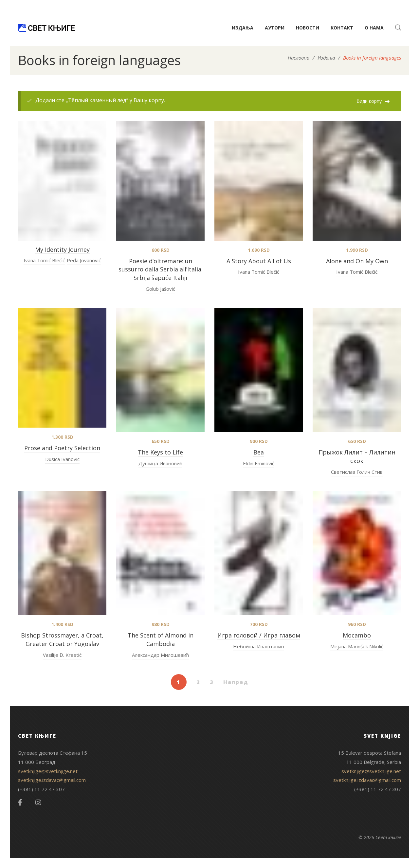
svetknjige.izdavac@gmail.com (52, 780)
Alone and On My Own (357, 261)
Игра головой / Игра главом (259, 635)
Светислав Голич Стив (357, 472)
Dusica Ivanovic (62, 459)
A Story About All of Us (259, 261)
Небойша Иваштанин (259, 646)
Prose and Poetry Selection (62, 448)
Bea (259, 452)
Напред (236, 682)
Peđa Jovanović (84, 260)
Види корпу (369, 101)
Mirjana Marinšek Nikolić (357, 646)
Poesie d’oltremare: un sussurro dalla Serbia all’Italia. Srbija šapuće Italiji (161, 269)
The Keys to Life (160, 452)
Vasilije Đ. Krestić (62, 655)
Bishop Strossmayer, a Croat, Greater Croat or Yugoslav (62, 639)
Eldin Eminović (259, 463)
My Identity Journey (62, 249)
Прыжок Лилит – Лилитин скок (357, 456)
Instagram (38, 803)
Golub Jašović (160, 289)
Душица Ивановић (160, 463)
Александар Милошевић (160, 655)
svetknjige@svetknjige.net (48, 771)
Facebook (20, 803)
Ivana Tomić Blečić (44, 260)
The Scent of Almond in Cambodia (161, 639)
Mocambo (357, 635)
